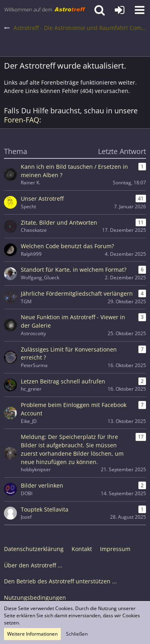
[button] (140, 10)
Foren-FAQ (22, 120)
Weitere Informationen (32, 634)
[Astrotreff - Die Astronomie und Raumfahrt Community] (45, 10)
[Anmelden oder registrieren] (120, 10)
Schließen (77, 634)
